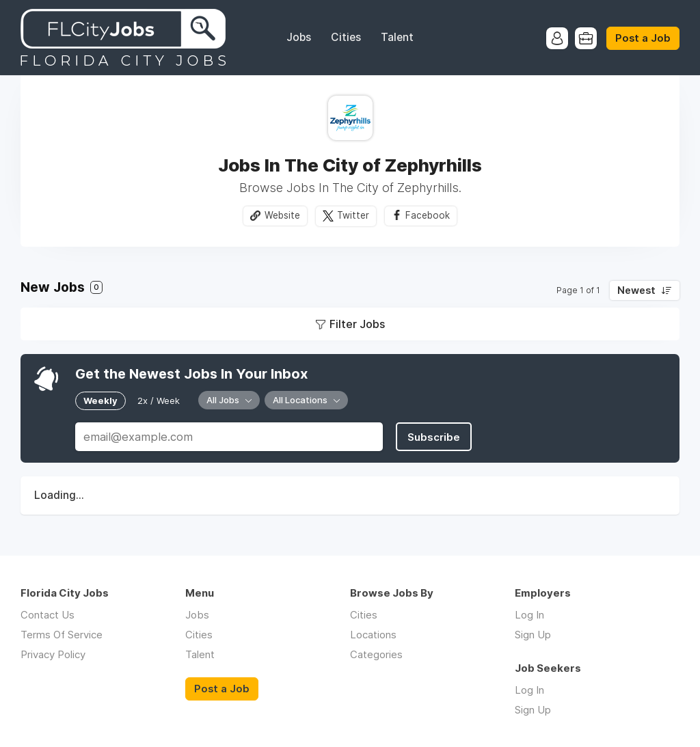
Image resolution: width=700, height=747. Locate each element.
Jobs (299, 37)
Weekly (100, 400)
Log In (529, 615)
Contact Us (48, 615)
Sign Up (533, 635)
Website (282, 215)
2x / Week (159, 400)
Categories (376, 654)
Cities (346, 37)
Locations (373, 635)
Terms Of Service (62, 635)
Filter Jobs (357, 324)
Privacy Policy (53, 654)
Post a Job (643, 38)
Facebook (428, 215)
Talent (397, 37)
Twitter (353, 215)
